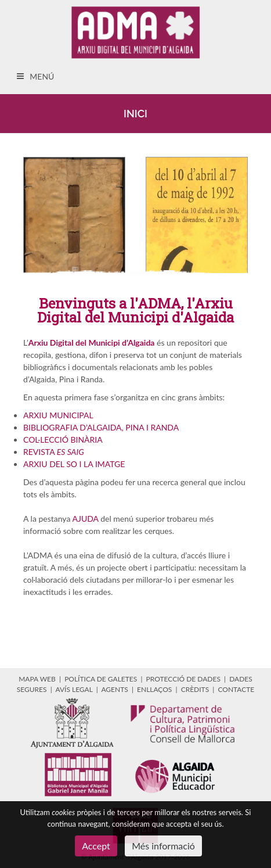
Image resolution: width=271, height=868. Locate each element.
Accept (96, 846)
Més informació (163, 846)
